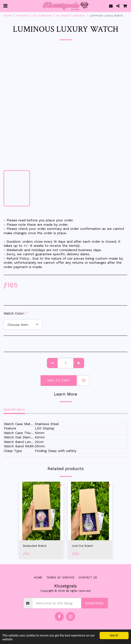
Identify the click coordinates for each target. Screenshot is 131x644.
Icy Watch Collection (71, 16)
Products (22, 16)
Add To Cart (59, 380)
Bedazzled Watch (35, 546)
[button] (5, 6)
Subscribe (94, 603)
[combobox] (23, 325)
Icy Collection (42, 16)
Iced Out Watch (83, 546)
